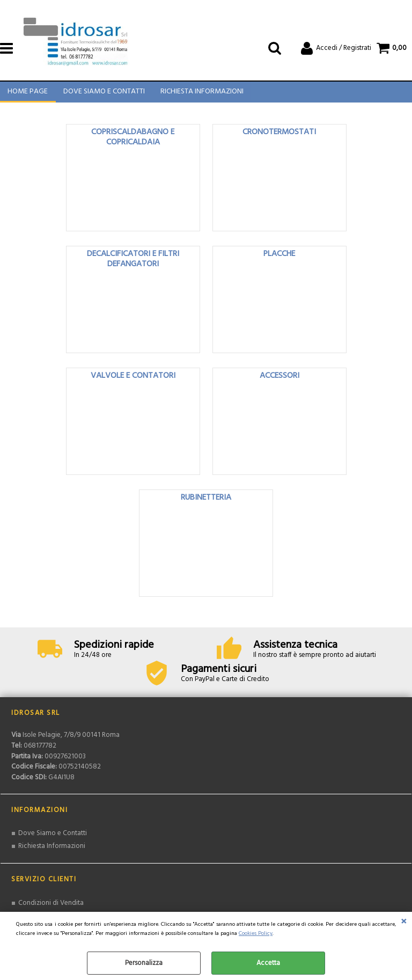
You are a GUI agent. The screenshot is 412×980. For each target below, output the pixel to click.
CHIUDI (404, 923)
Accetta (268, 963)
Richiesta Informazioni (201, 95)
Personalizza (144, 963)
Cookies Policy (256, 934)
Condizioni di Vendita (51, 908)
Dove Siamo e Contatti (104, 95)
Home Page (28, 95)
